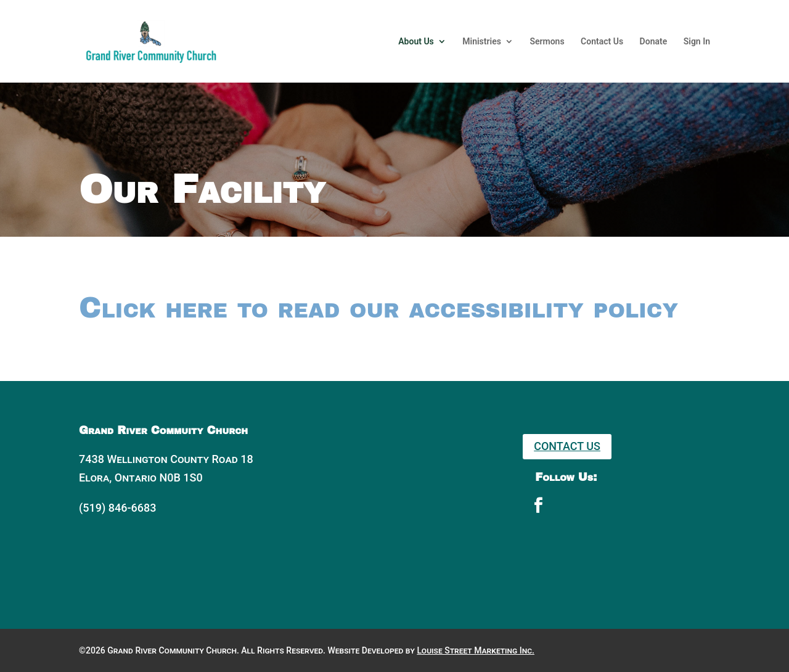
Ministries (482, 42)
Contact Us (602, 42)
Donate (654, 42)
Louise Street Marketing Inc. (476, 650)
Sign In (697, 42)
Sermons (547, 42)
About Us (416, 42)
